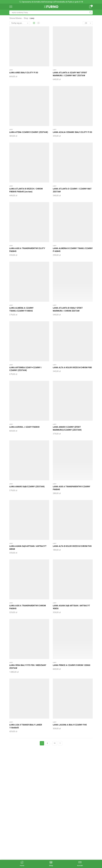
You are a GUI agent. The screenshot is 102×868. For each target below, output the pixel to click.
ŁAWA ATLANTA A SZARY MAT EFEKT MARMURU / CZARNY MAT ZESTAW (70, 74)
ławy (11, 70)
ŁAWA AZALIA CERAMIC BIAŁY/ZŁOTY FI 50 (72, 132)
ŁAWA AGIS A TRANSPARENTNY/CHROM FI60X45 (28, 607)
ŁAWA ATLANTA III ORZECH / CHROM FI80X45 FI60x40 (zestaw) (26, 190)
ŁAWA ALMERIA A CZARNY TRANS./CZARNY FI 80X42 (21, 309)
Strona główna (15, 18)
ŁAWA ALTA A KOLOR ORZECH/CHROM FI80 (72, 368)
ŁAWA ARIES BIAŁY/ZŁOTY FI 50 (24, 73)
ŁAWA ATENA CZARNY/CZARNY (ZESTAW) (29, 132)
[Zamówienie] (20, 23)
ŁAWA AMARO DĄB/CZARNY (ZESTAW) (27, 487)
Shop (26, 18)
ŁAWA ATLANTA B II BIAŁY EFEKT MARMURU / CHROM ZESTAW (68, 309)
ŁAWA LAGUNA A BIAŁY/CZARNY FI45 (70, 725)
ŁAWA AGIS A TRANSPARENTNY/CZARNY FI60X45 (71, 488)
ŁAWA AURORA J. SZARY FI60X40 (24, 427)
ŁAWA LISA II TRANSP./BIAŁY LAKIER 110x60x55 (26, 726)
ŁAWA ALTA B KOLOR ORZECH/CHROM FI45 (72, 546)
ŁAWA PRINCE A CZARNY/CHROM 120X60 (71, 665)
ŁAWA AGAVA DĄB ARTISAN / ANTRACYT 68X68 (28, 548)
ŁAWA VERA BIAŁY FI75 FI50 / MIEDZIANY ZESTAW (28, 667)
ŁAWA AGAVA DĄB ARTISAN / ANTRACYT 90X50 (71, 607)
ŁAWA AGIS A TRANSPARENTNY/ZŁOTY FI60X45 (27, 250)
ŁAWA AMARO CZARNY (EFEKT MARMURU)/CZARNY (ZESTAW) (67, 428)
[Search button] (91, 12)
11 (55, 743)
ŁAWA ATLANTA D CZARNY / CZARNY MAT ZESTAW (72, 190)
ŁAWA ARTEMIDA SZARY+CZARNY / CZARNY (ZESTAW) (26, 369)
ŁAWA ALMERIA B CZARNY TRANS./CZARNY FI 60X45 (73, 250)
